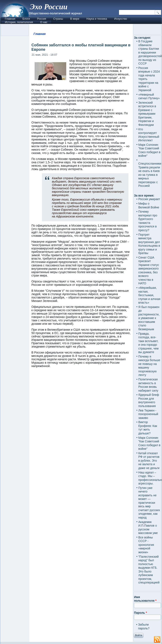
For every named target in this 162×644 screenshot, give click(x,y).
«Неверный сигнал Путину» (149, 96)
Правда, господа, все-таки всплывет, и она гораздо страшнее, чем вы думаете (148, 343)
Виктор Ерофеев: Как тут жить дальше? (148, 428)
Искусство (121, 19)
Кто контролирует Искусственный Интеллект (149, 135)
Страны (58, 19)
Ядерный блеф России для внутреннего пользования (149, 400)
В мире (75, 19)
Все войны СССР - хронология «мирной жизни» (146, 545)
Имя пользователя (145, 599)
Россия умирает (149, 199)
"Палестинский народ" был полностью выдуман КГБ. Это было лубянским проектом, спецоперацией (149, 570)
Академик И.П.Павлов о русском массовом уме (148, 528)
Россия (42, 19)
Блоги (26, 19)
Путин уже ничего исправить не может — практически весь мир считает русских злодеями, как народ (149, 503)
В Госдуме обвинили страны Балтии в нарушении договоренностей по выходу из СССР (150, 52)
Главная (10, 19)
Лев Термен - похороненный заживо (148, 414)
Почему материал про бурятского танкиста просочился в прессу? (148, 221)
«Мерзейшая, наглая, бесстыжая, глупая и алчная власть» (149, 295)
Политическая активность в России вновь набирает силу (148, 385)
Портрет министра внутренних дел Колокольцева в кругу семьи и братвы (149, 244)
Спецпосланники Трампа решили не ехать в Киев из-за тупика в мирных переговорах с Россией (150, 175)
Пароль (140, 613)
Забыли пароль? (144, 626)
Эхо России (49, 7)
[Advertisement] (81, 409)
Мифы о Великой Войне (149, 205)
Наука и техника (97, 19)
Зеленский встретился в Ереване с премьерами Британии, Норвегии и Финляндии (147, 114)
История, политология (19, 22)
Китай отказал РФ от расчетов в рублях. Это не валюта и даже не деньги (149, 461)
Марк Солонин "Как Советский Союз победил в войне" (149, 150)
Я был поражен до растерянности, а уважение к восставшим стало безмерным (149, 318)
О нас (44, 22)
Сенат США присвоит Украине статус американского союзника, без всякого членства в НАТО (149, 270)
